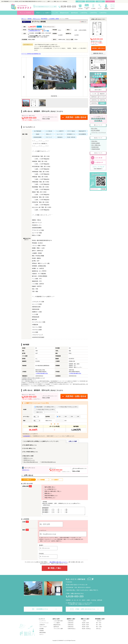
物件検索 (80, 1)
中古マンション (36, 19)
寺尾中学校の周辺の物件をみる (49, 462)
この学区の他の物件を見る (42, 373)
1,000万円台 (94, 100)
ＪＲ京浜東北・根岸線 (54, 19)
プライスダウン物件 (58, 630)
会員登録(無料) (27, 436)
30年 (65, 417)
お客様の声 (42, 626)
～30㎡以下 (99, 622)
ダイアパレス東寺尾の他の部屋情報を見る (31, 54)
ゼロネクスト (26, 470)
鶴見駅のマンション (28, 458)
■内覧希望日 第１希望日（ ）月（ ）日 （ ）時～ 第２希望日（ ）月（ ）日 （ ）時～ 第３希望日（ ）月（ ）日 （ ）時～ (63, 512)
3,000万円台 (94, 103)
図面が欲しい (44, 493)
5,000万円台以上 (72, 630)
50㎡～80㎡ (99, 626)
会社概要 (41, 630)
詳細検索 (102, 103)
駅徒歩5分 (102, 94)
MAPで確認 (46, 31)
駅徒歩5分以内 (57, 626)
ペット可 (94, 94)
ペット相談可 (57, 624)
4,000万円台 (71, 628)
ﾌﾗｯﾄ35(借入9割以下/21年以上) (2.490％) (45, 410)
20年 (77, 417)
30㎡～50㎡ (99, 624)
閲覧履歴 (100, 1)
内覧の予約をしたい (46, 498)
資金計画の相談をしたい (47, 496)
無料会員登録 (43, 634)
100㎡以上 (99, 630)
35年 (59, 417)
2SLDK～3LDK (85, 626)
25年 (71, 417)
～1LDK (84, 622)
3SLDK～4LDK (85, 628)
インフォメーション (44, 624)
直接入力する (39, 412)
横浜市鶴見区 (44, 19)
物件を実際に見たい (46, 487)
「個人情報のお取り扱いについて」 (58, 564)
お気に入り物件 (73, 441)
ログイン (41, 636)
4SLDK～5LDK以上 (86, 630)
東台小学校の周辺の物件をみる (31, 462)
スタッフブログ (43, 628)
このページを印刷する (99, 60)
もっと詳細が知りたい (47, 489)
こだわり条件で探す (58, 622)
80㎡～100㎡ (99, 628)
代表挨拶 (41, 632)
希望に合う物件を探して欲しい (49, 491)
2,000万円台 (102, 100)
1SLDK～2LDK (85, 624)
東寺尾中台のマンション (29, 460)
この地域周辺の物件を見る (34, 31)
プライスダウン (102, 97)
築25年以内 (94, 97)
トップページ (43, 622)
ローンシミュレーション (100, 62)
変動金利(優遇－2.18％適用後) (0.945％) (45, 407)
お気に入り (90, 1)
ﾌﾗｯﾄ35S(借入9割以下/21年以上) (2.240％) (67, 407)
